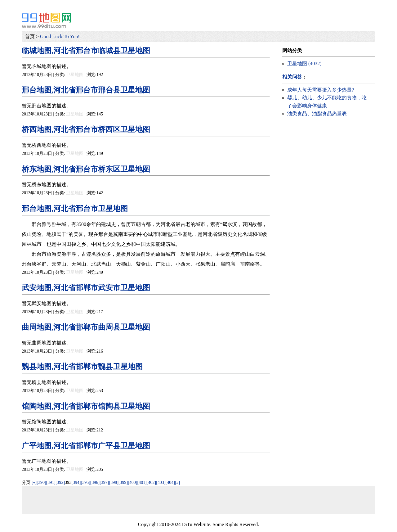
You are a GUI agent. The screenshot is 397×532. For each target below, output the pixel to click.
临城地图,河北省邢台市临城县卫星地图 (86, 51)
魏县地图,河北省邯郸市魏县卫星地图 (82, 367)
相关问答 (292, 77)
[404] (170, 482)
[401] (142, 482)
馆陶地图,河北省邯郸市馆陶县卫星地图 (86, 406)
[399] (123, 482)
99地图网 (47, 20)
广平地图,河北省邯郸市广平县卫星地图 (86, 446)
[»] (177, 482)
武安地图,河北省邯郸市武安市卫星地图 (86, 288)
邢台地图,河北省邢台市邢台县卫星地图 (86, 90)
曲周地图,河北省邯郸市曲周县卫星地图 (86, 327)
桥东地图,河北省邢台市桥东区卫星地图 (86, 169)
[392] (60, 482)
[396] (95, 482)
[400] (132, 482)
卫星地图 (75, 75)
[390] (41, 482)
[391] (51, 482)
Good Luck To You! (60, 36)
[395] (86, 482)
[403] (161, 482)
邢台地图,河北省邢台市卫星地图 (75, 209)
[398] (114, 482)
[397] (104, 482)
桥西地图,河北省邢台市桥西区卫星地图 (86, 129)
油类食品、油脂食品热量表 (317, 113)
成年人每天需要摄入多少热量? (321, 90)
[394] (76, 482)
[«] (34, 482)
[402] (151, 482)
